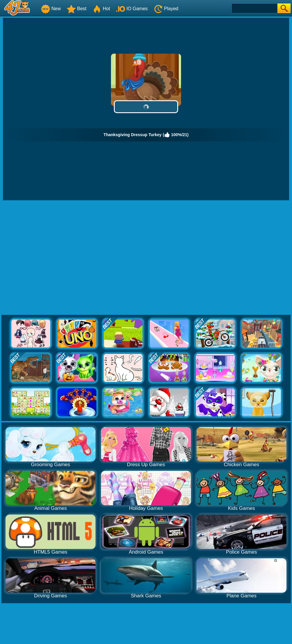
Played (166, 9)
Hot (101, 9)
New (51, 9)
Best (77, 9)
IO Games (132, 9)
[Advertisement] (55, 258)
